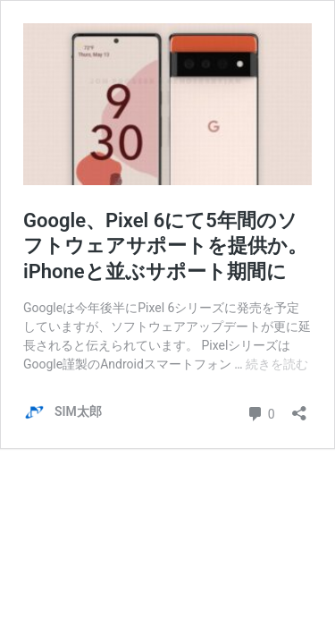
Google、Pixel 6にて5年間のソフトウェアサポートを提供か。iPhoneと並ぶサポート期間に (165, 246)
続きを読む (277, 364)
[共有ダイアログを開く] (299, 407)
